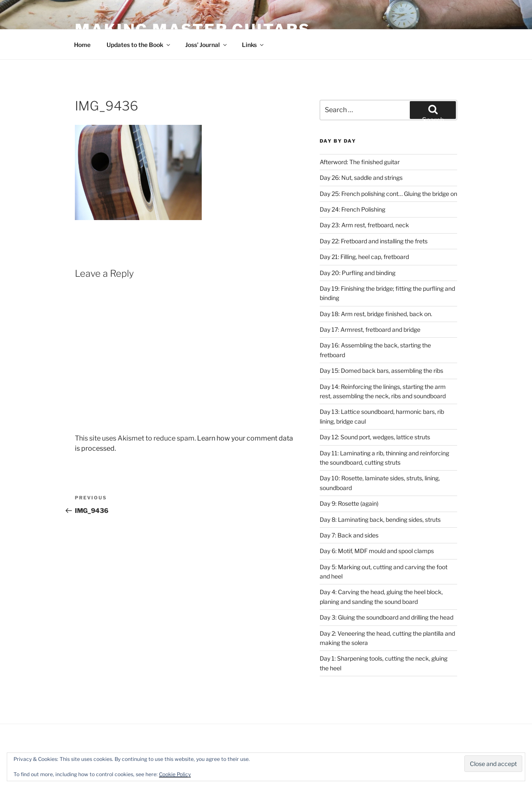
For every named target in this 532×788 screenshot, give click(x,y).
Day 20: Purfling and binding (358, 273)
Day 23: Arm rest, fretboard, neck (364, 225)
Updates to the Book (139, 45)
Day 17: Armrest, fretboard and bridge (370, 329)
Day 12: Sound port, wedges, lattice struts (375, 437)
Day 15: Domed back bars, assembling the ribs (381, 371)
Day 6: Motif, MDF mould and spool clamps (377, 551)
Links (253, 45)
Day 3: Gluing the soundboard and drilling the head (387, 617)
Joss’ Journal (207, 45)
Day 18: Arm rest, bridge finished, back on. (376, 314)
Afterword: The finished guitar (360, 162)
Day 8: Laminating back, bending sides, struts (380, 519)
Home (82, 45)
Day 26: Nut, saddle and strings (361, 178)
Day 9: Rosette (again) (349, 503)
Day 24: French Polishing (352, 209)
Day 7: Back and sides (349, 535)
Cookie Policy (175, 774)
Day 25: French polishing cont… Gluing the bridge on (388, 194)
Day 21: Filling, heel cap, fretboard (364, 257)
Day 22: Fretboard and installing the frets (374, 241)
